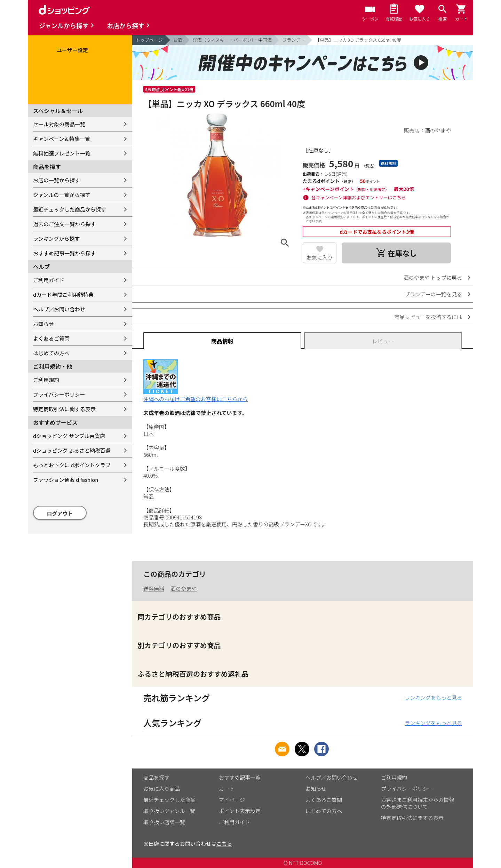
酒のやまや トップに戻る (433, 277)
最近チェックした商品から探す (70, 209)
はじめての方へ (51, 353)
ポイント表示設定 (240, 811)
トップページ (149, 40)
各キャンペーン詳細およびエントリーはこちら (359, 197)
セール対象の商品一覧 (59, 124)
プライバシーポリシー (59, 394)
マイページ (232, 800)
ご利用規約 (46, 380)
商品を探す (156, 777)
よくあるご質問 (51, 338)
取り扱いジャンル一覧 (169, 811)
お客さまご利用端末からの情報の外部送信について (417, 803)
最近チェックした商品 (169, 800)
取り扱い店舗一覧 (164, 822)
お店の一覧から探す (57, 180)
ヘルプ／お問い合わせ (59, 309)
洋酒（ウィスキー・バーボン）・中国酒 (232, 40)
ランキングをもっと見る (433, 697)
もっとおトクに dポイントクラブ (72, 465)
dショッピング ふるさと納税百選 (72, 450)
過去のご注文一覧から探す (64, 224)
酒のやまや (184, 588)
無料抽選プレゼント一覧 (62, 153)
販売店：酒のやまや (427, 130)
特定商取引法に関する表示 (64, 409)
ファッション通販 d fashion (66, 480)
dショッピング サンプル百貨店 (69, 436)
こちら (224, 843)
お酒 (178, 40)
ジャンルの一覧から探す (62, 195)
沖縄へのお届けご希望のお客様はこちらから (196, 395)
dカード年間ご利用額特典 (63, 294)
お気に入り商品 (162, 789)
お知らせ (43, 324)
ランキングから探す (57, 238)
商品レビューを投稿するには (428, 317)
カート (227, 789)
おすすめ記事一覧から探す (64, 253)
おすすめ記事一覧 (240, 777)
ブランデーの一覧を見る (433, 294)
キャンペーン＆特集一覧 (62, 139)
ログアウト (60, 513)
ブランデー (293, 40)
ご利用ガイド (49, 280)
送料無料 (154, 588)
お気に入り (320, 257)
